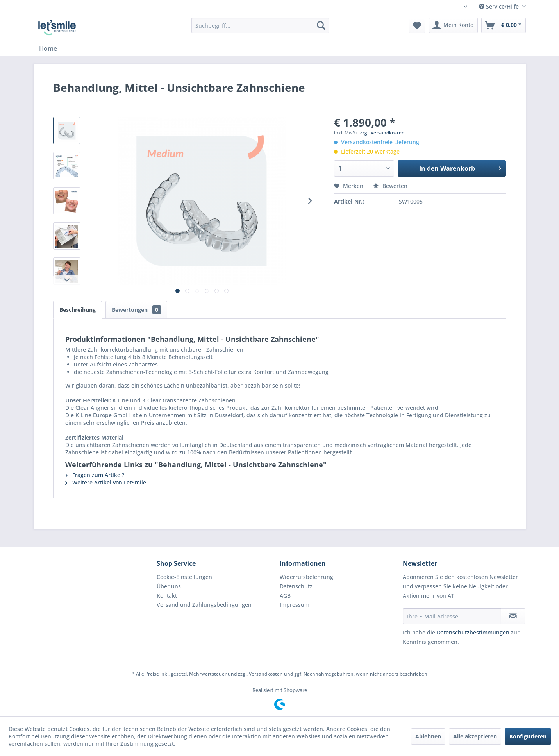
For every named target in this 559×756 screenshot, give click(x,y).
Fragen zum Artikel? (95, 475)
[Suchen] (321, 25)
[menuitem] (260, 25)
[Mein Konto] (453, 25)
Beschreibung (78, 310)
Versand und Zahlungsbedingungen (204, 605)
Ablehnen (428, 736)
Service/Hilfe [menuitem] (500, 6)
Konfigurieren (528, 736)
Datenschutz (296, 586)
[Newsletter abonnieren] (513, 616)
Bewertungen (136, 310)
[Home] (48, 48)
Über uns (169, 586)
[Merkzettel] (417, 25)
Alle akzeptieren (475, 736)
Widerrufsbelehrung (306, 577)
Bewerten (390, 186)
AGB (285, 596)
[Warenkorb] (504, 25)
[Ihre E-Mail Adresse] (452, 616)
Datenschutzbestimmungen (473, 632)
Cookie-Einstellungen (184, 577)
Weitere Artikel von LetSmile (106, 482)
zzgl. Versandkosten (382, 133)
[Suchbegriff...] (260, 25)
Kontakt (167, 596)
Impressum (295, 605)
